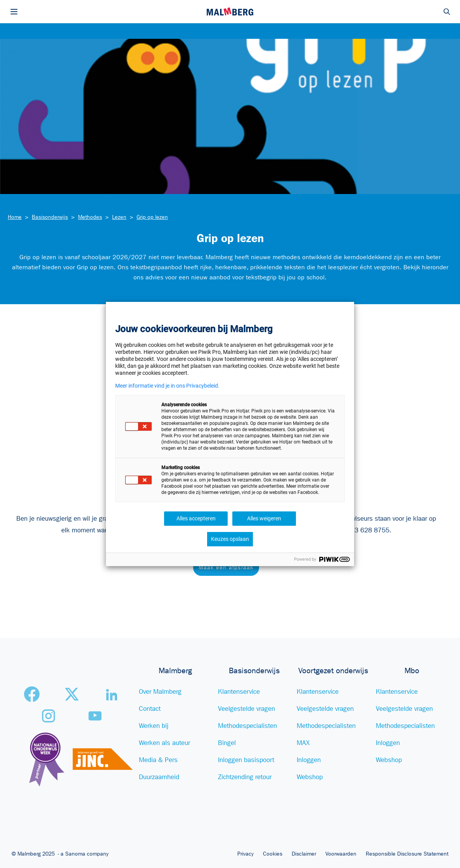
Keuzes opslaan (230, 539)
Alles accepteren (196, 518)
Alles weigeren (264, 518)
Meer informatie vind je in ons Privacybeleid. (167, 386)
